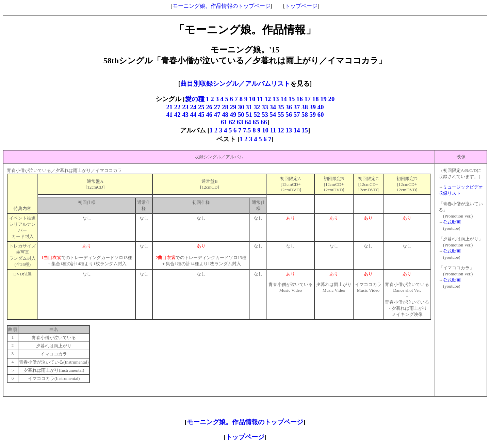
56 (289, 115)
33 (265, 107)
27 (217, 107)
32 (257, 107)
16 (300, 99)
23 (185, 107)
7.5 (247, 130)
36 (289, 107)
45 (201, 115)
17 (307, 99)
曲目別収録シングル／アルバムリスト (235, 84)
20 (332, 99)
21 (169, 107)
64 (248, 122)
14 (284, 99)
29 (233, 107)
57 (297, 115)
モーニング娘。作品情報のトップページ (222, 6)
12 (268, 99)
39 (313, 107)
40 (321, 107)
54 (273, 115)
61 (224, 122)
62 (232, 122)
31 (249, 107)
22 (177, 107)
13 (276, 99)
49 (233, 115)
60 (321, 115)
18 (316, 99)
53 (265, 115)
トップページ (301, 6)
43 (185, 115)
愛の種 (195, 99)
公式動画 (452, 222)
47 (217, 115)
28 (225, 107)
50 (241, 115)
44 (193, 115)
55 (281, 115)
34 (273, 107)
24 (193, 107)
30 (241, 107)
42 (177, 115)
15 (292, 99)
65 (256, 122)
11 (260, 99)
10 (252, 99)
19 (323, 99)
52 (257, 115)
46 (209, 115)
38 (305, 107)
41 (169, 115)
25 (202, 107)
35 (281, 107)
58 (305, 115)
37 (297, 107)
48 (225, 115)
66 (264, 122)
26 (210, 107)
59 (313, 115)
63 (240, 122)
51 (249, 115)
